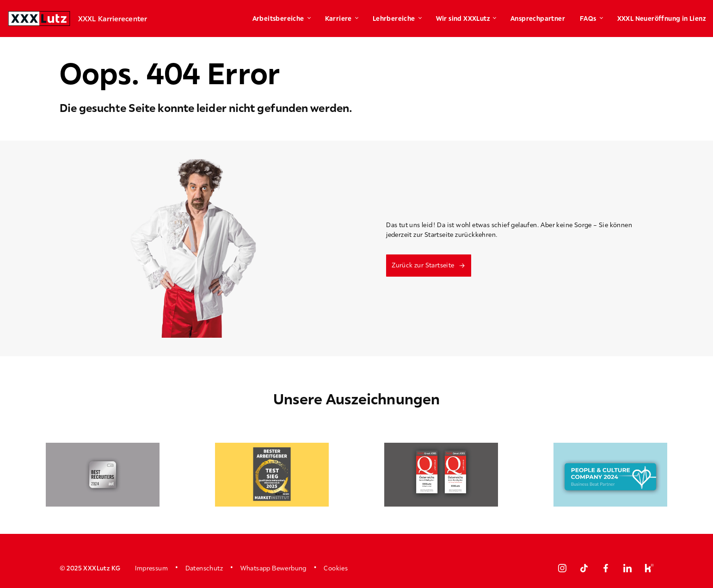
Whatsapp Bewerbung (274, 568)
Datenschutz (204, 568)
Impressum (151, 568)
